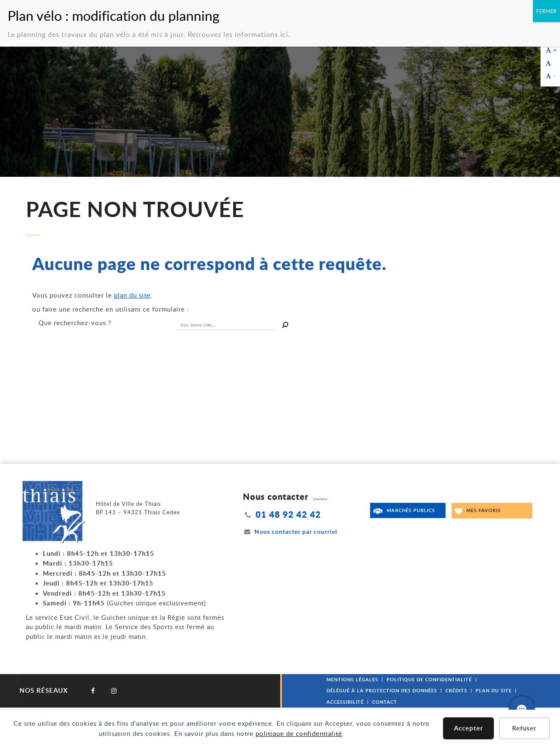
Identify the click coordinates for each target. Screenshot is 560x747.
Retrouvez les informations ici (238, 33)
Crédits (456, 690)
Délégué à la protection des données (382, 690)
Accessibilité (345, 702)
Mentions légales (352, 679)
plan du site (132, 295)
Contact (385, 702)
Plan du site (494, 690)
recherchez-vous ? (75, 323)
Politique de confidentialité (429, 679)
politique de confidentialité (299, 733)
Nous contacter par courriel (290, 531)
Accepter (469, 728)
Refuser (524, 728)
